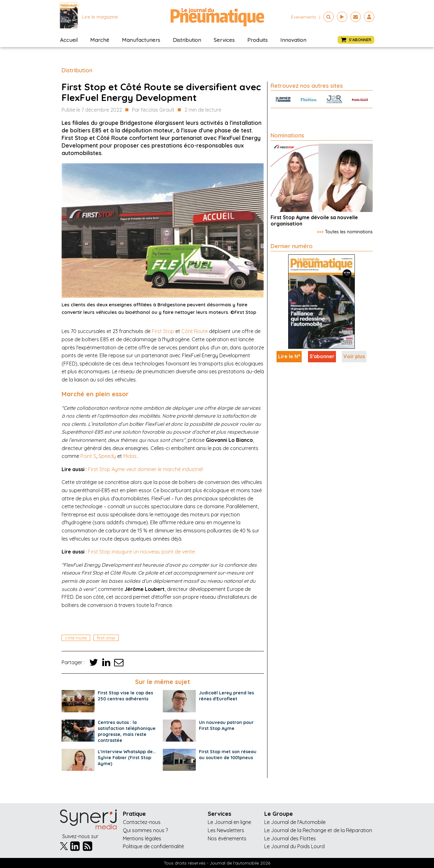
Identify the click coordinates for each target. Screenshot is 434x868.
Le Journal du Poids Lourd (294, 846)
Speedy (107, 456)
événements (304, 17)
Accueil (69, 40)
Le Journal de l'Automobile (295, 822)
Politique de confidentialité (153, 846)
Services (224, 40)
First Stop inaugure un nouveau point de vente (141, 552)
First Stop (163, 331)
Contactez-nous (142, 822)
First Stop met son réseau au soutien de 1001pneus (228, 755)
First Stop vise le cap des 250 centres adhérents (125, 696)
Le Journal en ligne (229, 822)
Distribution (187, 40)
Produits (258, 40)
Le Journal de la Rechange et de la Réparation (318, 830)
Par (153, 110)
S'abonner (322, 356)
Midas (130, 456)
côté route (76, 638)
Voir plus (354, 356)
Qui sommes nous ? (145, 830)
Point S (88, 456)
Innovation (293, 40)
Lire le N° (289, 356)
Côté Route (195, 331)
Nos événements (227, 838)
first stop (106, 638)
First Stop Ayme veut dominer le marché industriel (145, 469)
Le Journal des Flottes (290, 838)
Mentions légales (142, 838)
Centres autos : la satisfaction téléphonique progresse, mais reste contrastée (127, 731)
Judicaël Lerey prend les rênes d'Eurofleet (226, 696)
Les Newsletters (226, 830)
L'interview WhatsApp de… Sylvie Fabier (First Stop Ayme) (127, 758)
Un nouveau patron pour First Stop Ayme (226, 725)
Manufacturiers (141, 40)
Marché (100, 40)
